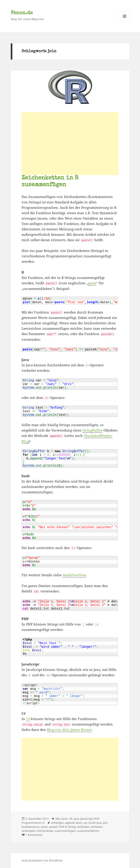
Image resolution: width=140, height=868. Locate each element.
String (72, 827)
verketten (97, 827)
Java (76, 819)
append (70, 823)
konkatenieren (31, 827)
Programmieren (32, 823)
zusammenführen (88, 831)
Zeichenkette (45, 831)
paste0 (53, 827)
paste (92, 283)
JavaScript (86, 819)
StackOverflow (74, 575)
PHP (96, 819)
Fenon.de (22, 13)
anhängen (57, 823)
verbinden (83, 827)
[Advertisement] (70, 144)
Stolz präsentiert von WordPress (42, 860)
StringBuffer (92, 430)
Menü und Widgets (125, 21)
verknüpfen (29, 831)
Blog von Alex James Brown (69, 730)
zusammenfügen (65, 831)
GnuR (92, 823)
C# (28, 719)
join (105, 823)
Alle (58, 819)
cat (85, 823)
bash (65, 819)
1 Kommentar (34, 835)
